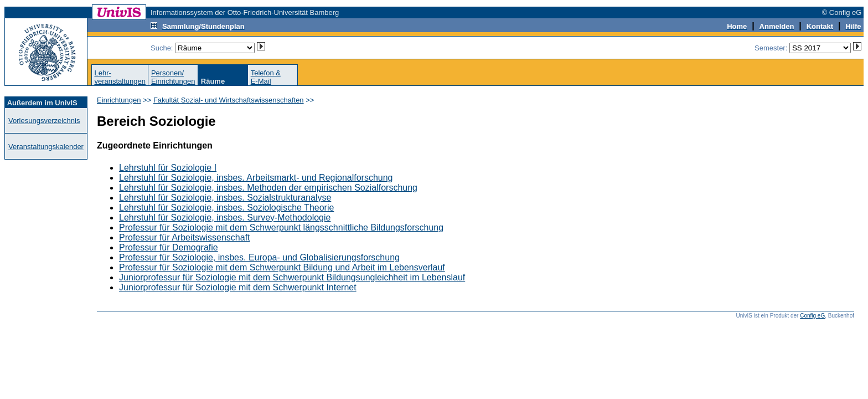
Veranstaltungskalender (46, 147)
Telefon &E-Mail (266, 77)
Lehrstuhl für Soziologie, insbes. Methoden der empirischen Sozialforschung (268, 188)
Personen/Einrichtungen (173, 77)
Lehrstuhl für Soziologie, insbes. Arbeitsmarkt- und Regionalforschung (256, 178)
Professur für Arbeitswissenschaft (185, 237)
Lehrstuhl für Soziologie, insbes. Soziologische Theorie (226, 208)
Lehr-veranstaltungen (120, 77)
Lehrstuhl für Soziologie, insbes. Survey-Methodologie (225, 218)
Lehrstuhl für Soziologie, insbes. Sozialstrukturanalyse (225, 198)
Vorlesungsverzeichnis (44, 121)
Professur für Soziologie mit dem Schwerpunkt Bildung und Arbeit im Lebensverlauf (282, 267)
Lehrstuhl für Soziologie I (168, 168)
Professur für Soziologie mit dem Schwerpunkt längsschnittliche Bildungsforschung (281, 227)
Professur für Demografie (169, 247)
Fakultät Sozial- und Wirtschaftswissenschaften (229, 100)
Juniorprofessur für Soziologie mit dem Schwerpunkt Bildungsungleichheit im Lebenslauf (292, 277)
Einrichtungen (119, 100)
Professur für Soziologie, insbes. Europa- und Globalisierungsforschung (259, 257)
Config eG (812, 316)
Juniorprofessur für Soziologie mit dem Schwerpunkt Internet (238, 287)
